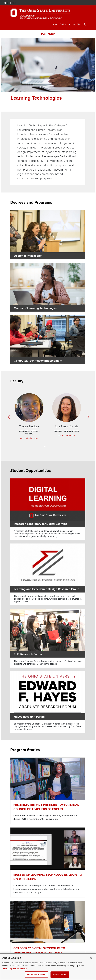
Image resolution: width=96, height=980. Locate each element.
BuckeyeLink (57, 3)
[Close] (91, 958)
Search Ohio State (75, 3)
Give (79, 24)
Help (53, 3)
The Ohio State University (10, 3)
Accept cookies (60, 974)
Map (62, 3)
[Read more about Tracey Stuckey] (29, 409)
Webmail (70, 3)
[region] (48, 967)
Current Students (60, 24)
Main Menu (48, 34)
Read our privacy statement (15, 969)
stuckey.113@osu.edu (29, 438)
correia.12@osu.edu (67, 436)
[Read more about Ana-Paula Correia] (67, 409)
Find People (66, 3)
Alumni (72, 24)
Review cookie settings (37, 974)
